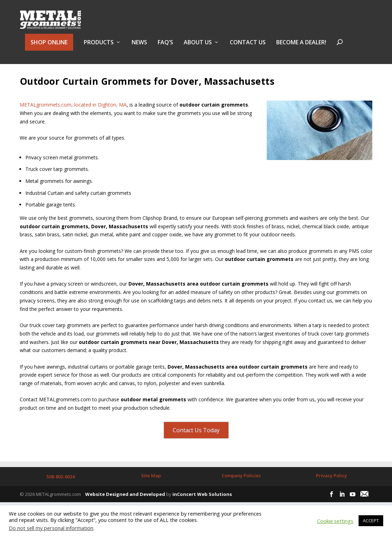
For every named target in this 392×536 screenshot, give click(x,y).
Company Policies (241, 492)
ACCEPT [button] (371, 521)
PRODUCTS (99, 47)
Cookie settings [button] (335, 521)
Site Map (151, 492)
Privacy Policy (331, 492)
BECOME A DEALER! (301, 47)
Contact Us (248, 47)
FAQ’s (165, 47)
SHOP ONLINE (49, 46)
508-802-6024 (61, 493)
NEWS (139, 47)
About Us (198, 47)
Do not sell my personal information (51, 528)
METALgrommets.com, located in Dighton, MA (73, 121)
